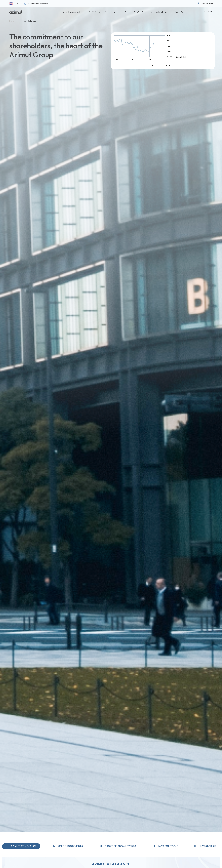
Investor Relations (28, 21)
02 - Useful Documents (68, 846)
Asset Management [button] (72, 12)
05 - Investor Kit (205, 846)
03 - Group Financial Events (117, 846)
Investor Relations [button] (159, 12)
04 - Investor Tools (165, 846)
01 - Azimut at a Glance (21, 846)
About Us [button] (179, 12)
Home (12, 21)
